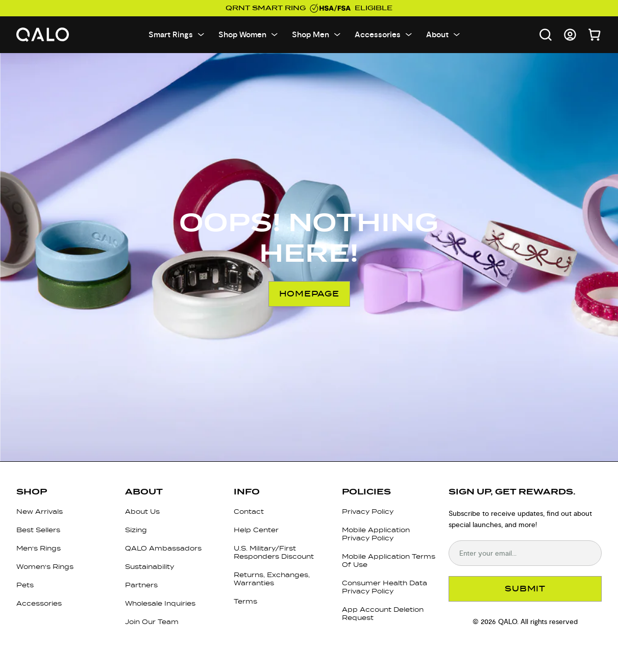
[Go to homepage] (43, 35)
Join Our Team (152, 622)
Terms (245, 601)
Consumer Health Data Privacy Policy (385, 587)
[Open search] (546, 35)
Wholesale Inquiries (160, 603)
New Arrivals (40, 512)
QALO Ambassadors (163, 548)
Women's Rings (45, 567)
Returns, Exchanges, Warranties (272, 579)
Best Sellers (38, 530)
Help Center (256, 530)
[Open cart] (595, 35)
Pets (25, 585)
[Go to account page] (570, 35)
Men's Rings (39, 548)
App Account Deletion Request (383, 614)
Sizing (136, 530)
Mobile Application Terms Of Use (389, 561)
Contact (249, 512)
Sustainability (150, 567)
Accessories (39, 603)
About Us (142, 512)
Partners (141, 585)
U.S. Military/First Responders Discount (274, 552)
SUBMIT (525, 589)
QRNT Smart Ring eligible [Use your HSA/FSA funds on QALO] (309, 8)
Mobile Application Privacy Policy (376, 534)
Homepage (309, 294)
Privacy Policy (368, 512)
